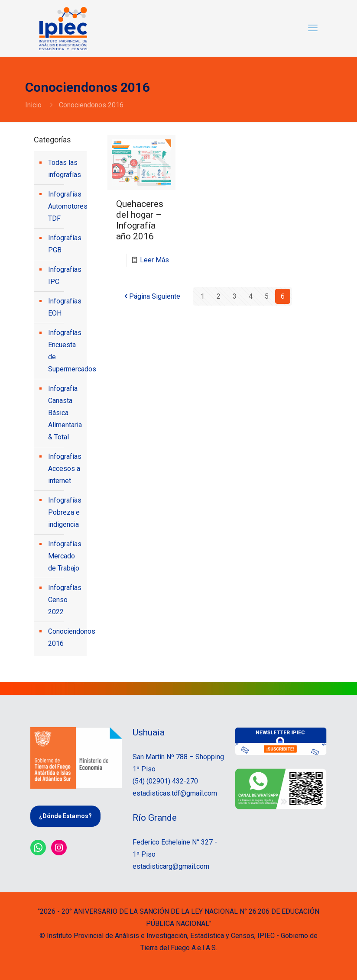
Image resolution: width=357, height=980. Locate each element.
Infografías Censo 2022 (65, 600)
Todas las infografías (65, 169)
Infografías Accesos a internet (65, 469)
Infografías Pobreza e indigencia (65, 512)
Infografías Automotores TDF (65, 206)
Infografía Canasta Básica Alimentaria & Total (65, 413)
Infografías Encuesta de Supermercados (65, 351)
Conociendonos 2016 (65, 637)
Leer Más (154, 260)
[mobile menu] (313, 28)
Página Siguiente (151, 296)
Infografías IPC (65, 276)
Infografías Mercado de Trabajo (65, 556)
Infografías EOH (65, 307)
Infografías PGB (65, 244)
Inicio (33, 105)
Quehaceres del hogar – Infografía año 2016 (140, 220)
